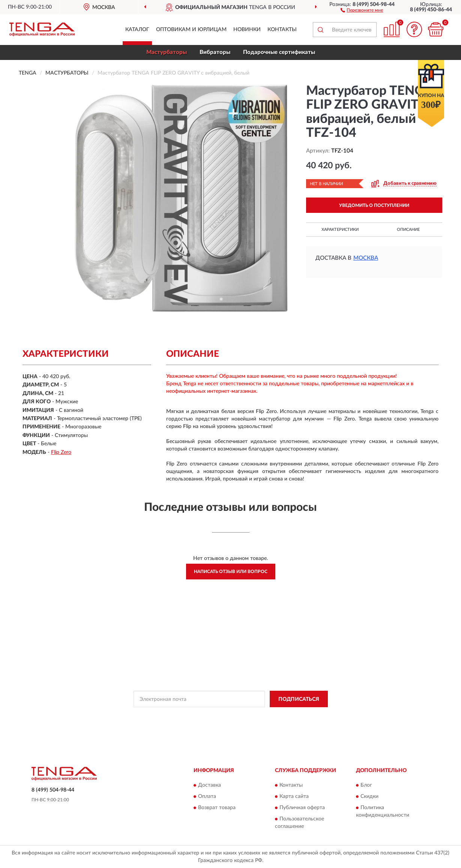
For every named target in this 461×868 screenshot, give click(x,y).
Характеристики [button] (340, 230)
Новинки (247, 30)
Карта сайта (294, 796)
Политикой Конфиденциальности (231, 716)
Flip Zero (61, 452)
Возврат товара (217, 808)
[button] (362, 10)
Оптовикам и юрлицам (191, 30)
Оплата (207, 796)
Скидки (369, 796)
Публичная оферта (302, 808)
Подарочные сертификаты (279, 52)
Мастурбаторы (167, 52)
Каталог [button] (137, 30)
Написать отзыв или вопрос (231, 572)
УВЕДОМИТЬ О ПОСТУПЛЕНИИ (374, 205)
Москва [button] (366, 258)
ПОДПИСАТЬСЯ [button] (299, 699)
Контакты (282, 30)
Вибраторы (215, 52)
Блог (366, 785)
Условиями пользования (297, 716)
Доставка (209, 785)
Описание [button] (408, 230)
